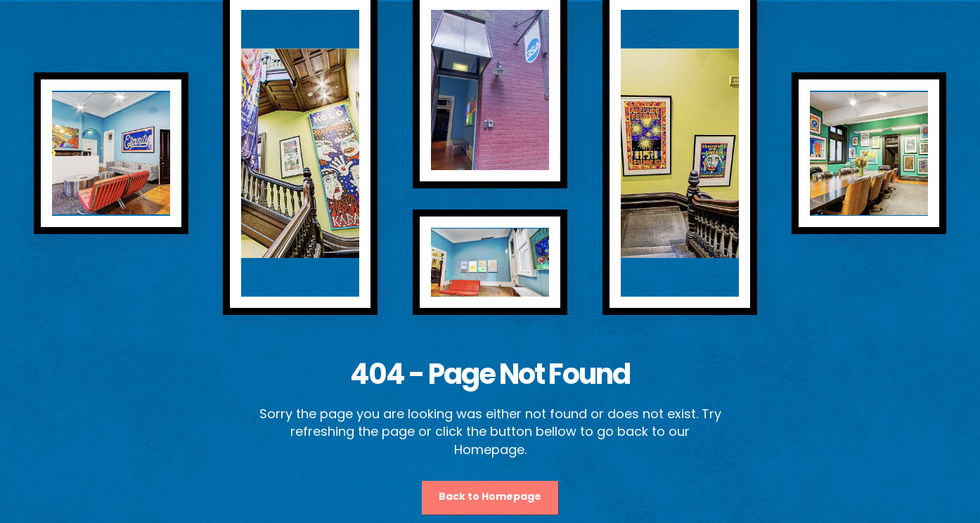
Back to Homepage (490, 496)
